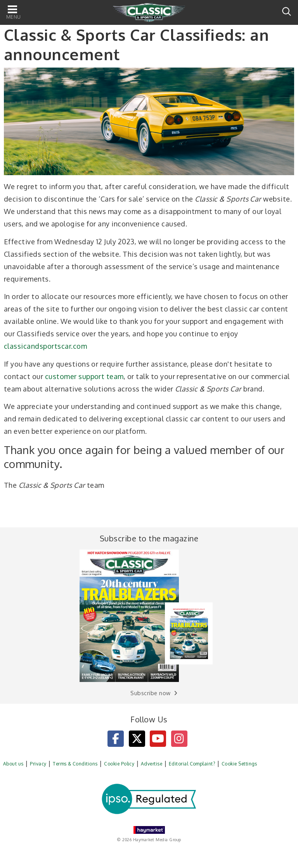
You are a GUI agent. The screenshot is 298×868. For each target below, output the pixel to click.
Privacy (38, 764)
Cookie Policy (119, 764)
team (115, 376)
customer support (75, 376)
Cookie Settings (239, 764)
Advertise (152, 764)
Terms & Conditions (75, 764)
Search (287, 11)
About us (13, 764)
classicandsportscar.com (45, 346)
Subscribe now (150, 693)
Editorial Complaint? (192, 764)
